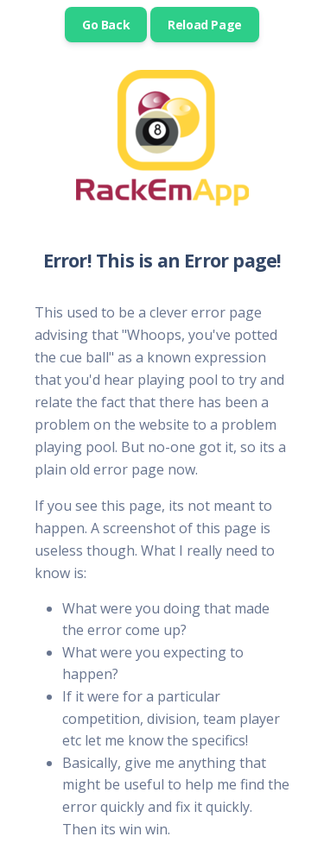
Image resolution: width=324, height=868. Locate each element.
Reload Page (205, 25)
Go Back (106, 25)
